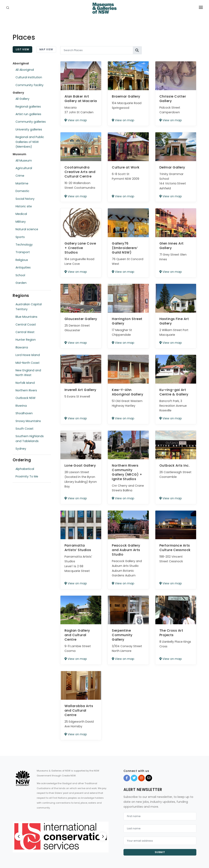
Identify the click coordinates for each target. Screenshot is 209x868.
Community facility (29, 85)
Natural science (27, 229)
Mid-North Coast (28, 363)
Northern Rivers (26, 390)
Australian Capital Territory (29, 307)
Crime (20, 176)
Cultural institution (29, 77)
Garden (21, 283)
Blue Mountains (26, 317)
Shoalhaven (24, 413)
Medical (21, 214)
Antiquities (23, 267)
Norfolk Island (25, 383)
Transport (23, 252)
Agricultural (24, 168)
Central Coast (26, 325)
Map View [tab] (46, 49)
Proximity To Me (27, 476)
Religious (22, 260)
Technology (24, 245)
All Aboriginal (25, 70)
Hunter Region (26, 340)
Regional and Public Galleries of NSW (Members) (30, 142)
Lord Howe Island (28, 355)
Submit (160, 852)
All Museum (24, 161)
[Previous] (19, 837)
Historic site (24, 206)
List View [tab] (22, 49)
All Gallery (22, 99)
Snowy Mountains (28, 421)
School (20, 275)
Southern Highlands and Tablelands (30, 438)
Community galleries (31, 122)
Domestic (22, 191)
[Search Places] (97, 50)
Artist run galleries (28, 114)
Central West (25, 332)
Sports (20, 237)
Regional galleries (28, 107)
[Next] (102, 837)
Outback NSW (26, 398)
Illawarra (22, 347)
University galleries (29, 129)
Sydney (21, 449)
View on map (76, 120)
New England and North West (28, 373)
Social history (25, 199)
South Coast (24, 429)
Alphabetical (25, 469)
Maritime (22, 183)
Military (21, 222)
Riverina (21, 406)
